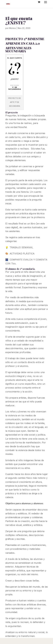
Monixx (13, 28)
